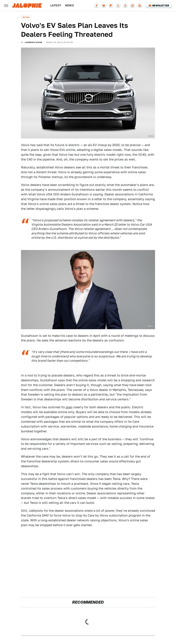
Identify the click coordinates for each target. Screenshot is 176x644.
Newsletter (159, 5)
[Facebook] (96, 5)
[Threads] (125, 5)
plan (69, 407)
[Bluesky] (104, 5)
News (70, 5)
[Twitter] (118, 5)
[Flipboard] (111, 5)
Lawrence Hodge (34, 42)
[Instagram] (133, 5)
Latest (56, 5)
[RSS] (140, 5)
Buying (26, 17)
